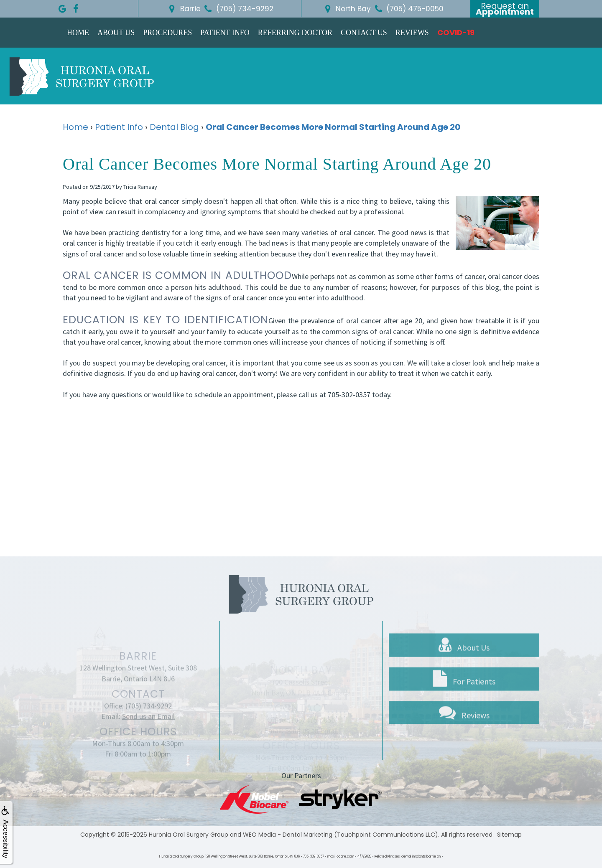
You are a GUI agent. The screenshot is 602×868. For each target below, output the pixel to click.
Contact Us (364, 33)
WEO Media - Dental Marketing (288, 835)
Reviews (412, 33)
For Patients (464, 701)
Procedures (167, 33)
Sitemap (509, 835)
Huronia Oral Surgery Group (189, 835)
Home (78, 33)
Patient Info (225, 33)
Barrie (184, 9)
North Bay (346, 9)
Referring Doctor (295, 33)
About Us (116, 33)
